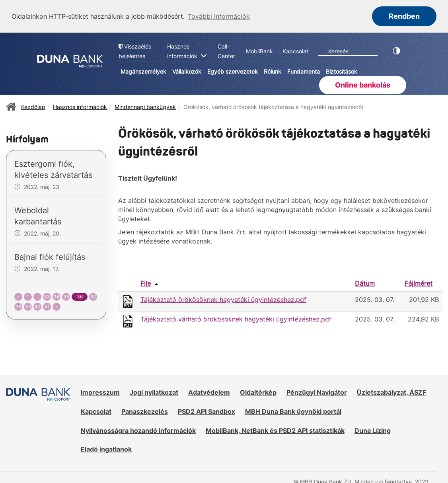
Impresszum (100, 392)
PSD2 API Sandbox (206, 411)
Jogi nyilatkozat (154, 392)
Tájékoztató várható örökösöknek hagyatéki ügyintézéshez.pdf (236, 319)
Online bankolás (363, 84)
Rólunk (273, 71)
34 (56, 296)
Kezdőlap (33, 106)
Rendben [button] (404, 16)
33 (47, 296)
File (146, 283)
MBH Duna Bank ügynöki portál (293, 411)
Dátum (365, 283)
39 (28, 306)
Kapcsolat (96, 411)
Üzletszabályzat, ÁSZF (392, 392)
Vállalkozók (187, 71)
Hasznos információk (80, 106)
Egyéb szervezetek (233, 71)
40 (37, 306)
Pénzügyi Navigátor (317, 392)
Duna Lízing (373, 430)
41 (47, 306)
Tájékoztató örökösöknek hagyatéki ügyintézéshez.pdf (223, 299)
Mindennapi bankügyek (145, 106)
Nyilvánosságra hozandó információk (138, 430)
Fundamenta (304, 71)
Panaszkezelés (145, 411)
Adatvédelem (209, 392)
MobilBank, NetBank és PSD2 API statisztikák (275, 430)
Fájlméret (419, 283)
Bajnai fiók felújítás (50, 257)
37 (93, 296)
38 (19, 306)
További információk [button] (219, 16)
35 (66, 296)
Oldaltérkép (258, 392)
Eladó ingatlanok (106, 449)
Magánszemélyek (143, 71)
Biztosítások (342, 71)
